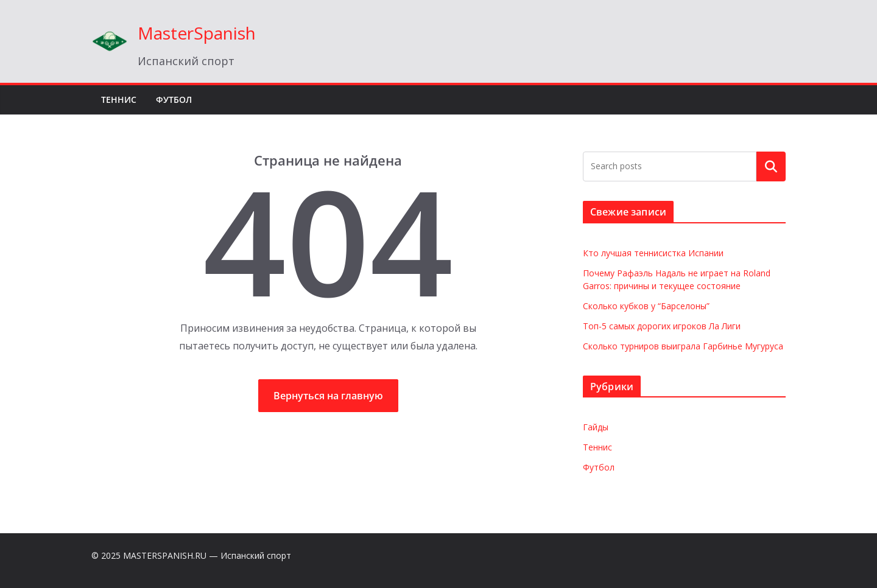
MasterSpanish (197, 33)
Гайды (596, 427)
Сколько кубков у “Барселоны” (646, 306)
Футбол (174, 100)
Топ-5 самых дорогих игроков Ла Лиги (662, 326)
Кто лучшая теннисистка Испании (653, 253)
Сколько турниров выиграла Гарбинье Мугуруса (683, 346)
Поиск (771, 166)
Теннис (119, 100)
